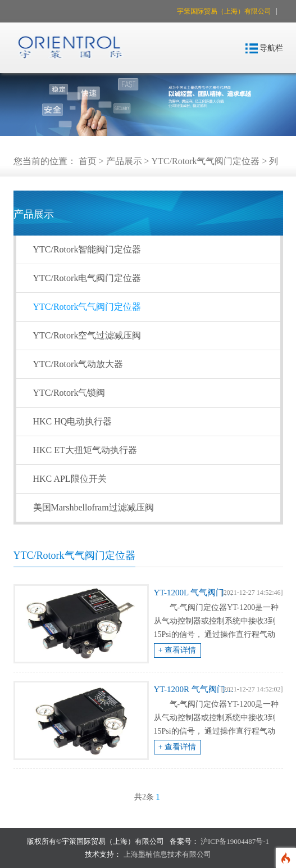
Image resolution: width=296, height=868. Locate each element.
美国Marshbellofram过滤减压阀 (94, 507)
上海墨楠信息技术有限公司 (167, 854)
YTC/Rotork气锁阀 (69, 393)
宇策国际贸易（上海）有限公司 (225, 11)
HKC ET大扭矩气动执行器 (85, 450)
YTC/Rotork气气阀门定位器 (206, 161)
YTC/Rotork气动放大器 (78, 364)
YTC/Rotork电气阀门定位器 (87, 278)
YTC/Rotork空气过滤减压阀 (87, 335)
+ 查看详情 (177, 650)
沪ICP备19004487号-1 (235, 841)
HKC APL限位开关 (70, 479)
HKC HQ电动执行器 (73, 421)
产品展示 (124, 161)
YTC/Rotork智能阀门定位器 (87, 249)
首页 (88, 161)
